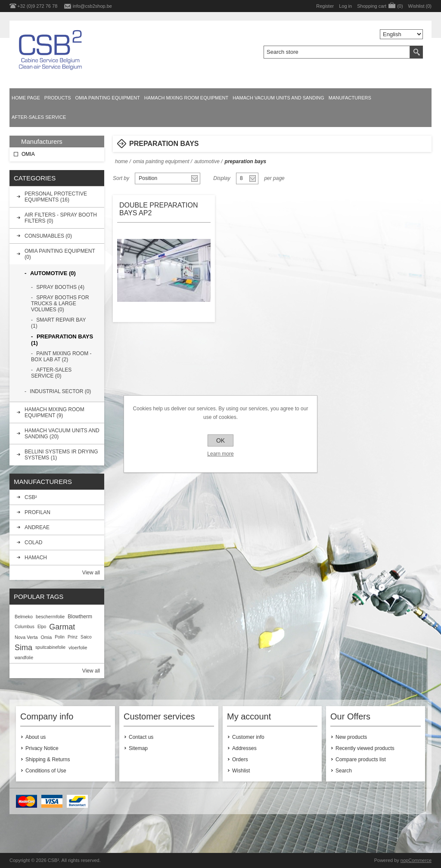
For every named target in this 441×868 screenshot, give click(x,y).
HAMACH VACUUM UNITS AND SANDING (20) (62, 434)
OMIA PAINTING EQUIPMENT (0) (60, 254)
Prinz (73, 637)
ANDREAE (37, 527)
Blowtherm (80, 617)
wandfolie (24, 658)
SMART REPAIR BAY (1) (58, 323)
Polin (60, 637)
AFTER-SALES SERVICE (39, 117)
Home (121, 161)
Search (344, 771)
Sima (23, 648)
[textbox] (337, 52)
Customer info (248, 737)
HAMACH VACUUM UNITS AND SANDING (278, 98)
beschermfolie (50, 617)
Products (58, 98)
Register (325, 6)
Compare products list (361, 759)
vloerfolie (78, 648)
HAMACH (36, 558)
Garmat (62, 627)
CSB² (31, 497)
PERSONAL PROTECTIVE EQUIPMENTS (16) (56, 197)
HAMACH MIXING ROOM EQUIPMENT (186, 98)
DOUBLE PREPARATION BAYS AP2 (159, 209)
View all (91, 573)
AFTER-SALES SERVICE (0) (51, 373)
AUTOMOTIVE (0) (53, 273)
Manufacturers (350, 98)
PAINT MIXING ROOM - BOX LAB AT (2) (61, 356)
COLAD (33, 542)
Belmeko (24, 617)
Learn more (220, 454)
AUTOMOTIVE (207, 161)
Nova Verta (26, 637)
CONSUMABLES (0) (48, 236)
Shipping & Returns (48, 759)
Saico (86, 637)
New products (351, 737)
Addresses (244, 748)
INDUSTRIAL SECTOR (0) (60, 391)
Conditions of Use (46, 771)
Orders (240, 759)
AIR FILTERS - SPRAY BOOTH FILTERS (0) (61, 218)
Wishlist (241, 771)
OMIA (28, 154)
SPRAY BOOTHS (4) (60, 287)
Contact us (141, 737)
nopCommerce (416, 860)
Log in (345, 6)
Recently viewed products (365, 748)
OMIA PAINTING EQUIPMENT (108, 98)
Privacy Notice (42, 748)
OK (220, 440)
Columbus (25, 627)
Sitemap (138, 748)
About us (36, 737)
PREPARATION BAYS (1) (62, 340)
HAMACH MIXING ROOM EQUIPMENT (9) (54, 412)
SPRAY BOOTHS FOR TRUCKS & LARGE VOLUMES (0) (60, 304)
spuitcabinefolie (50, 647)
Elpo (42, 627)
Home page (26, 98)
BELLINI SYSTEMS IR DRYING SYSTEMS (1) (61, 455)
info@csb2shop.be (92, 6)
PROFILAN (37, 512)
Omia (46, 637)
